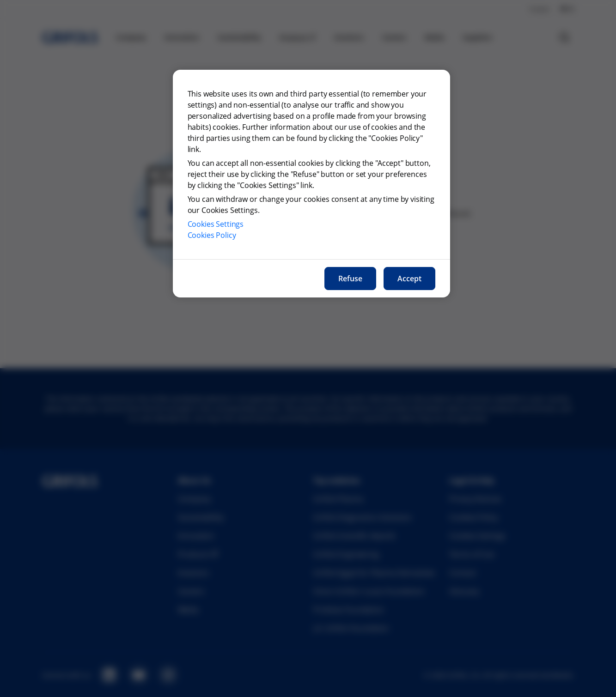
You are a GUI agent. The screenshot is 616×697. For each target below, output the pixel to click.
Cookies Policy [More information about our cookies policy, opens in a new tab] (212, 235)
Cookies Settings (216, 224)
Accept (409, 279)
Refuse (350, 279)
